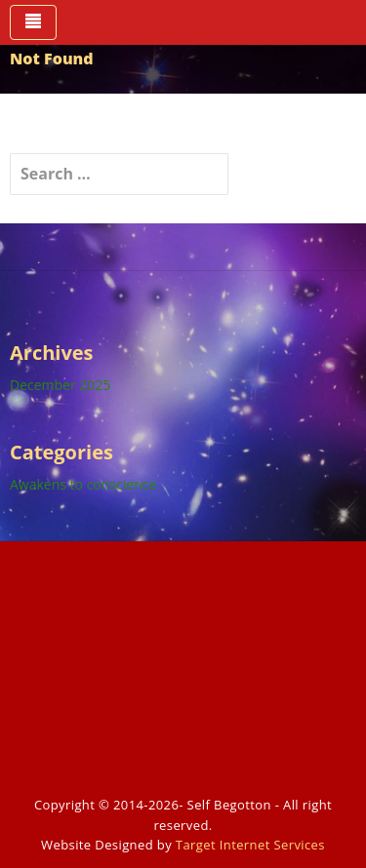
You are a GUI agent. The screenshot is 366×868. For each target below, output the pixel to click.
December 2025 (60, 385)
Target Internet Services (250, 845)
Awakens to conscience (83, 484)
